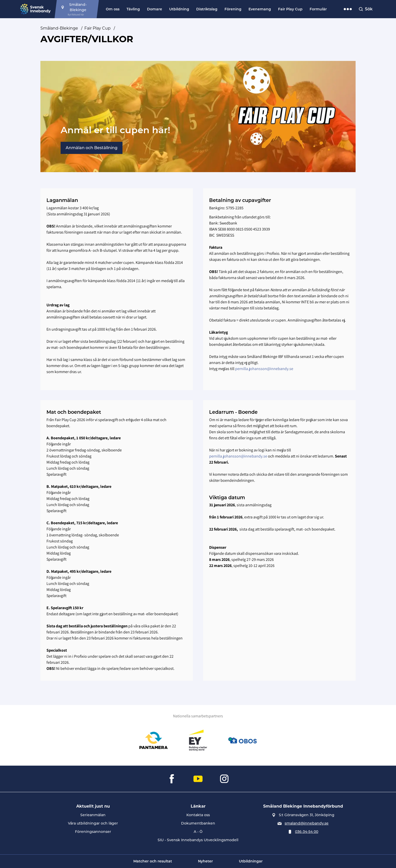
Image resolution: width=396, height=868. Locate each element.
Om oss (113, 9)
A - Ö (198, 832)
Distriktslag (207, 9)
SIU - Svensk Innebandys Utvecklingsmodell (198, 840)
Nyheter (205, 861)
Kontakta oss (198, 815)
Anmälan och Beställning (92, 148)
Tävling (133, 9)
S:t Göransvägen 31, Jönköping (307, 815)
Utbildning (179, 9)
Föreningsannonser (93, 832)
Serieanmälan (93, 815)
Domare (155, 9)
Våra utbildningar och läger (93, 823)
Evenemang (260, 9)
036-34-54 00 (307, 832)
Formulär (318, 9)
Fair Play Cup (290, 9)
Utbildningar (251, 861)
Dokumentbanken (198, 823)
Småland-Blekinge (59, 28)
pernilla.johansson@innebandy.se (264, 369)
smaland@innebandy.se (307, 823)
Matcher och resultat (153, 861)
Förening (233, 9)
